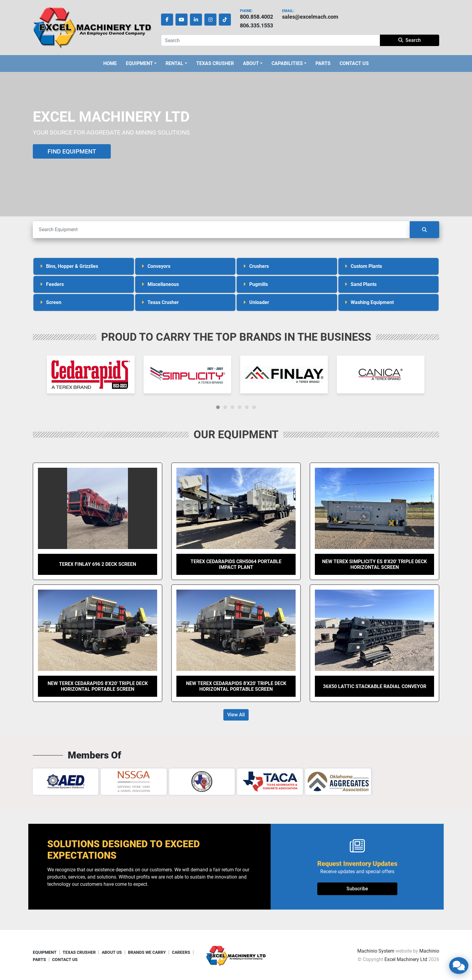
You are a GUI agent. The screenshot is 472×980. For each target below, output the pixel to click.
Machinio (429, 951)
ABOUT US (112, 952)
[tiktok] (225, 20)
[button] (141, 64)
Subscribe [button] (357, 889)
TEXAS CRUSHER (215, 63)
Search (410, 40)
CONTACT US (354, 63)
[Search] (270, 40)
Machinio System (376, 951)
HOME (110, 63)
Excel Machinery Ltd (406, 959)
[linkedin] (196, 20)
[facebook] (167, 20)
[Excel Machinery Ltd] (236, 955)
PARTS (323, 63)
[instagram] (210, 20)
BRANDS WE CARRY (147, 952)
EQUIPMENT (139, 63)
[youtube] (182, 20)
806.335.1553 (256, 25)
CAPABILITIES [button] (287, 63)
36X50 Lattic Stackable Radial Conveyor (375, 686)
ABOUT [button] (251, 63)
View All (236, 715)
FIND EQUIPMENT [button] (72, 151)
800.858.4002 (256, 17)
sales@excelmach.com (310, 17)
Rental (174, 63)
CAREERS (181, 952)
